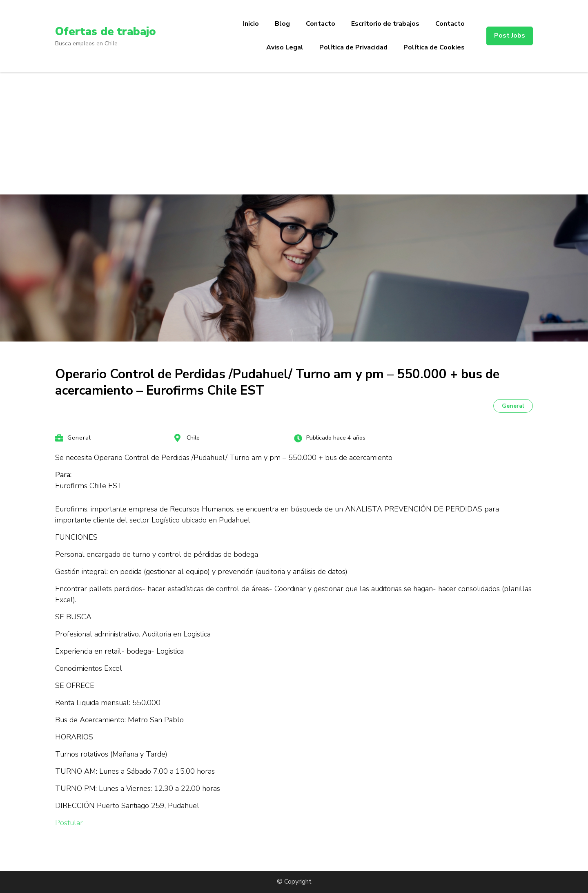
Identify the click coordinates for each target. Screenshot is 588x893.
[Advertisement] (294, 133)
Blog (282, 24)
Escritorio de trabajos (385, 24)
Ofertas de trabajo (106, 31)
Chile (193, 438)
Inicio (251, 24)
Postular (69, 823)
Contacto (321, 24)
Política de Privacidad (353, 47)
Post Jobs (510, 36)
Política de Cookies (434, 47)
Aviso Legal (285, 47)
